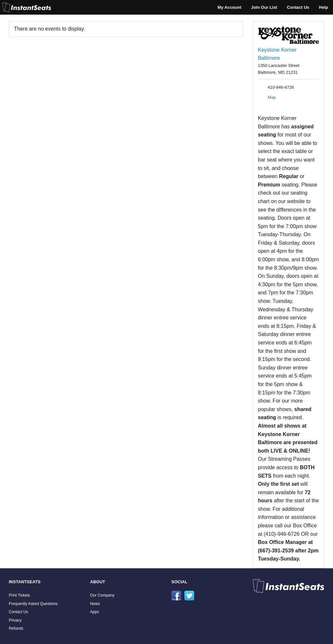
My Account (229, 7)
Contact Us (298, 7)
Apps (94, 612)
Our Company (102, 595)
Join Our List (264, 7)
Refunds (16, 628)
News (95, 604)
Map (272, 97)
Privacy (15, 620)
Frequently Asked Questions (33, 604)
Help (324, 7)
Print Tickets (19, 595)
